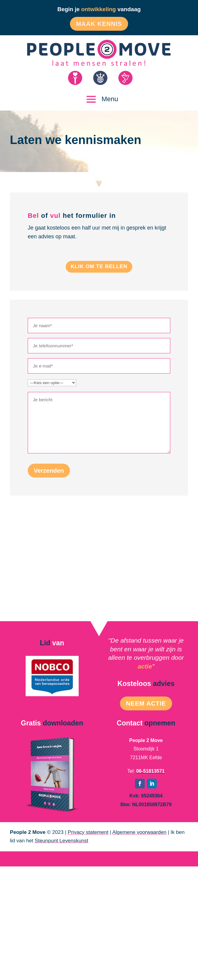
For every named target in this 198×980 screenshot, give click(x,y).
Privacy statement (88, 832)
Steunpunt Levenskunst (61, 841)
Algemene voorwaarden (140, 832)
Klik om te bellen (99, 266)
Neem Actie (146, 703)
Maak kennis (99, 24)
